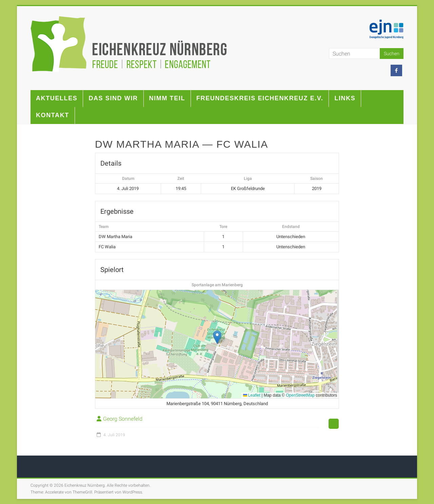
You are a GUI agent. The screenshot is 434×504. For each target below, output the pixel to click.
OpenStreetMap (300, 395)
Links (345, 98)
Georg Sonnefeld (123, 419)
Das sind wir (113, 98)
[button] (217, 337)
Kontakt (53, 115)
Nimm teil (167, 98)
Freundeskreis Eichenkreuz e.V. (260, 98)
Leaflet (252, 395)
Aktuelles (57, 98)
